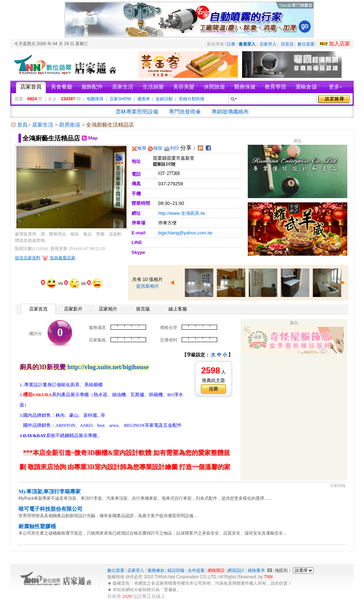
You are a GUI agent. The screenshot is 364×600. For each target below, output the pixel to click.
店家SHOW (120, 99)
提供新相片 (148, 286)
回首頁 (287, 44)
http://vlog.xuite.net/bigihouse (108, 367)
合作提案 (196, 570)
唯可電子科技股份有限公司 (50, 509)
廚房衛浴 (70, 125)
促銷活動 (164, 99)
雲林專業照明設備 (137, 112)
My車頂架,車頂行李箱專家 (50, 492)
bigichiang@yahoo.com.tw (185, 233)
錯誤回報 (176, 570)
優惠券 (144, 99)
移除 (158, 148)
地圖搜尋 (95, 99)
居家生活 (43, 125)
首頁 (22, 125)
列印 (175, 148)
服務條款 (156, 570)
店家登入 (268, 44)
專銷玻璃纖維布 (230, 112)
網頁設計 (236, 570)
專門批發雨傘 (185, 112)
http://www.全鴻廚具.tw (182, 213)
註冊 (231, 44)
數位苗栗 (306, 44)
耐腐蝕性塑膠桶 (37, 526)
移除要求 (256, 570)
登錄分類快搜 (192, 99)
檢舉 (142, 148)
